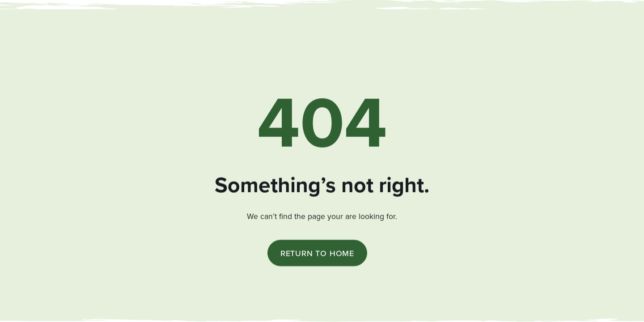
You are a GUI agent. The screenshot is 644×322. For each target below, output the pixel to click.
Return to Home (317, 254)
